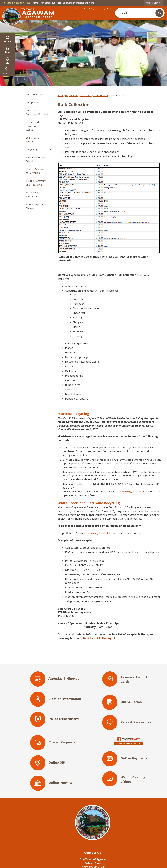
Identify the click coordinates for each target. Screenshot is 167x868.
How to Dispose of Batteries (35, 171)
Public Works (86, 96)
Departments (72, 96)
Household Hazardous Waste (32, 126)
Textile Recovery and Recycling (36, 183)
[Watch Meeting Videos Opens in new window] (129, 780)
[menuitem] (63, 9)
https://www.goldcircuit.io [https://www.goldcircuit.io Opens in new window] (130, 491)
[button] (159, 13)
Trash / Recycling (101, 96)
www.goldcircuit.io (101, 533)
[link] (153, 3)
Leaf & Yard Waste (32, 139)
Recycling (31, 149)
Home (61, 96)
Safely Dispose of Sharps (36, 206)
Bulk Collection (35, 94)
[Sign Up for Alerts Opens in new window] (128, 741)
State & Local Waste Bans (33, 194)
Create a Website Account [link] (18, 3)
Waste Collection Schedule (36, 159)
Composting (33, 102)
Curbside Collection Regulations (39, 112)
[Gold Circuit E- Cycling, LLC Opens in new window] (100, 638)
